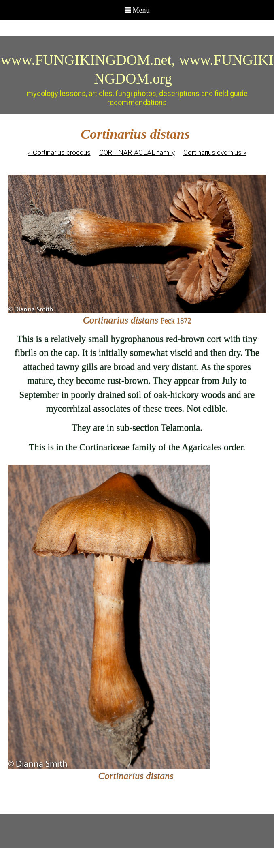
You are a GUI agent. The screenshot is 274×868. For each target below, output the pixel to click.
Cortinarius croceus (59, 152)
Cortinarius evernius (215, 152)
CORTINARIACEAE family (137, 152)
